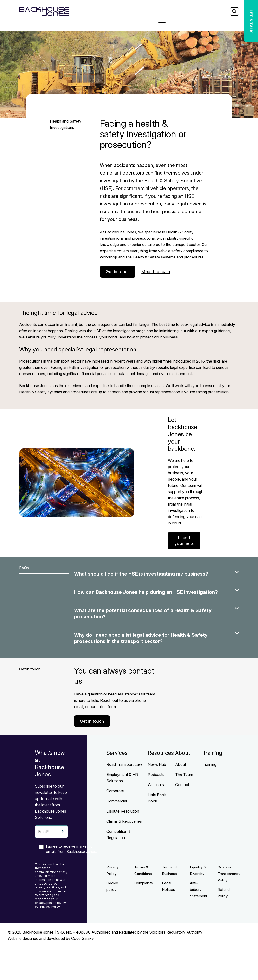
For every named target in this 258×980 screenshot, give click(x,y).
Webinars (156, 785)
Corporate (115, 791)
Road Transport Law (124, 764)
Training (210, 764)
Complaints (144, 883)
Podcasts (156, 775)
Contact (182, 785)
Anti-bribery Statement (199, 890)
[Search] (234, 12)
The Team (184, 775)
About (181, 764)
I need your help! (184, 540)
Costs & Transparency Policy (229, 874)
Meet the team (156, 272)
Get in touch (118, 272)
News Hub (157, 764)
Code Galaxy (83, 938)
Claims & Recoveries (124, 821)
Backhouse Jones (38, 932)
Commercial (117, 801)
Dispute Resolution (123, 811)
